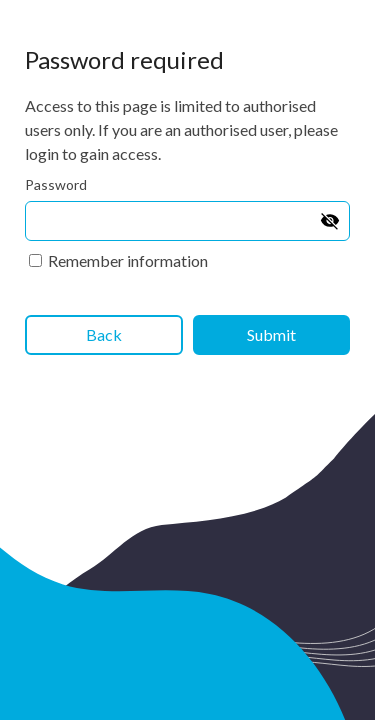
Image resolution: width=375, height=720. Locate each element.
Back (104, 334)
